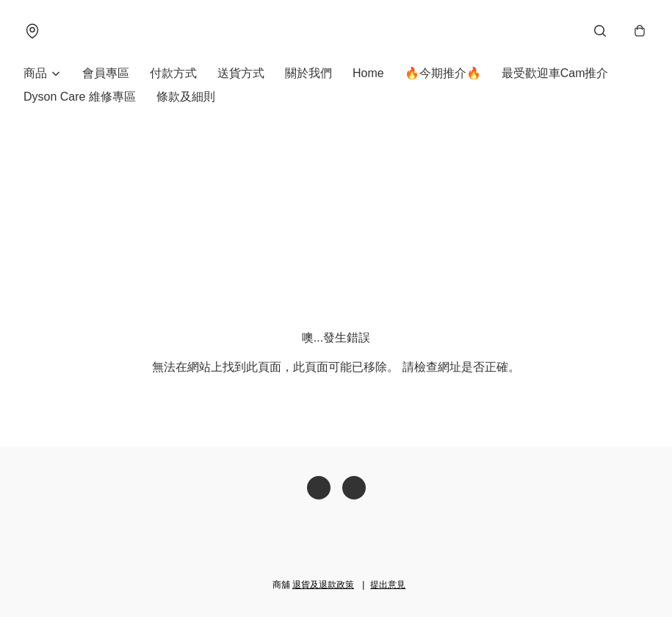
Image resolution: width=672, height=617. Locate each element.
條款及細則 (186, 97)
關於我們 (308, 73)
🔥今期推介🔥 (443, 73)
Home (368, 73)
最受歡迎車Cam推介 (555, 73)
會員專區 (106, 73)
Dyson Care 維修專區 (80, 97)
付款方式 (173, 73)
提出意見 (388, 585)
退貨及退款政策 (323, 585)
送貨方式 (241, 73)
